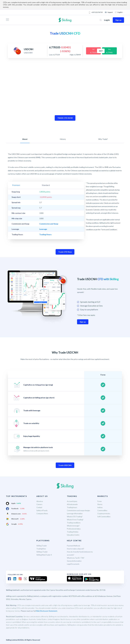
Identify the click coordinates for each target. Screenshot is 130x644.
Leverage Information (75, 513)
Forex (100, 501)
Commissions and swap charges (79, 510)
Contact (40, 507)
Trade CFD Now (65, 252)
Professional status (75, 529)
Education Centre (74, 535)
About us (40, 501)
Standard (31, 185)
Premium (17, 185)
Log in (107, 20)
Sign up (118, 20)
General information (75, 561)
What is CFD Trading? (75, 517)
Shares (100, 504)
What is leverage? (74, 526)
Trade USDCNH (65, 465)
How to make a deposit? (76, 549)
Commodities (103, 510)
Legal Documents (74, 564)
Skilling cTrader (42, 552)
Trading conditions (74, 523)
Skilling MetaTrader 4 (45, 555)
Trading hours (72, 507)
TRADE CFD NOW (65, 118)
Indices (100, 507)
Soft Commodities (105, 517)
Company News (43, 513)
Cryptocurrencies (104, 513)
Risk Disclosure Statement (47, 610)
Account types (73, 501)
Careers (40, 504)
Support (109, 12)
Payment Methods (74, 546)
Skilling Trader (42, 546)
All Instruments (73, 504)
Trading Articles (73, 532)
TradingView (42, 549)
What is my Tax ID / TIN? (77, 558)
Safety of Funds (43, 510)
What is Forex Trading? (76, 520)
